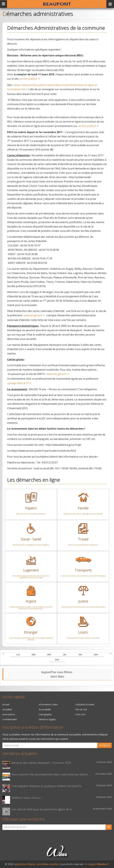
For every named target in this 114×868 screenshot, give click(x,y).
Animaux (70, 638)
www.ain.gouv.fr (33, 315)
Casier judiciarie (68, 607)
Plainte (78, 607)
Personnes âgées (41, 545)
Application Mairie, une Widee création (36, 864)
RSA (23, 545)
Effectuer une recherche (24, 819)
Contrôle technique (97, 576)
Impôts (28, 607)
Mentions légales (47, 719)
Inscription (104, 745)
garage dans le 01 (19, 383)
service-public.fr (28, 79)
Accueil (6, 704)
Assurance (23, 609)
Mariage (86, 514)
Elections (42, 514)
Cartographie (45, 714)
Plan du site (81, 709)
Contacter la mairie (85, 704)
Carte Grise (65, 576)
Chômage (29, 545)
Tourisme (95, 638)
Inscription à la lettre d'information (33, 727)
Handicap (17, 545)
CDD (70, 545)
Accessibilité (45, 709)
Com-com (80, 714)
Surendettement (35, 609)
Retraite (85, 545)
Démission (93, 545)
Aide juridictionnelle (91, 607)
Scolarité (99, 514)
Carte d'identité (30, 514)
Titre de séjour (15, 638)
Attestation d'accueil (31, 638)
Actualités (7, 709)
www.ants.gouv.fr (56, 374)
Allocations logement (21, 576)
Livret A (49, 607)
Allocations (77, 514)
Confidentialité (10, 719)
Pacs (92, 514)
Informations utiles (48, 704)
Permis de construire (40, 576)
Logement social (26, 577)
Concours (76, 545)
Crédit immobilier (17, 607)
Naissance (68, 514)
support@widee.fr (99, 864)
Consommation (38, 607)
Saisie (102, 607)
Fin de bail (38, 577)
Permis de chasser (83, 638)
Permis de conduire (79, 576)
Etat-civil (20, 514)
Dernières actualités (20, 754)
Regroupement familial (40, 639)
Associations (9, 714)
